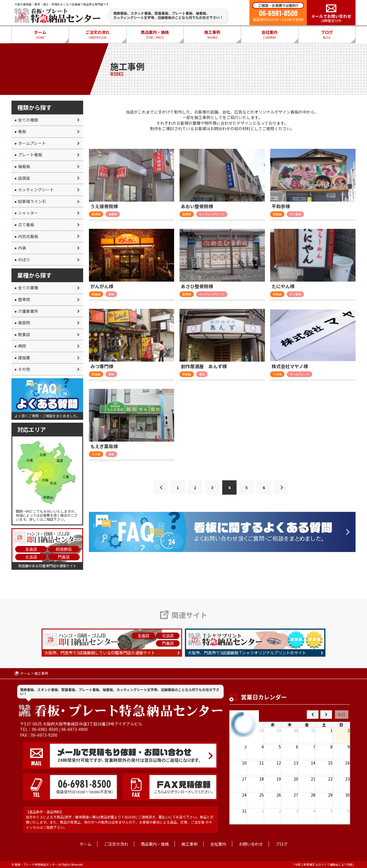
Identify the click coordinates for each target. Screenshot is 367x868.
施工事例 (212, 35)
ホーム (40, 35)
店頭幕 (22, 178)
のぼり (22, 260)
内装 (20, 248)
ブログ (327, 35)
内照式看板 (26, 236)
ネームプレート (30, 143)
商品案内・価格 (155, 35)
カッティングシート (34, 190)
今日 (341, 715)
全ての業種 (26, 288)
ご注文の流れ (97, 35)
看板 (20, 131)
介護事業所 (26, 311)
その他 (22, 369)
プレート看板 (28, 155)
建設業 (22, 358)
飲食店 (22, 334)
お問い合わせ (251, 844)
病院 (20, 346)
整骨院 (22, 299)
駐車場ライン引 (30, 201)
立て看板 (24, 225)
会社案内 (270, 35)
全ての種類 (26, 120)
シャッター (26, 213)
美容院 (22, 323)
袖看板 (22, 166)
